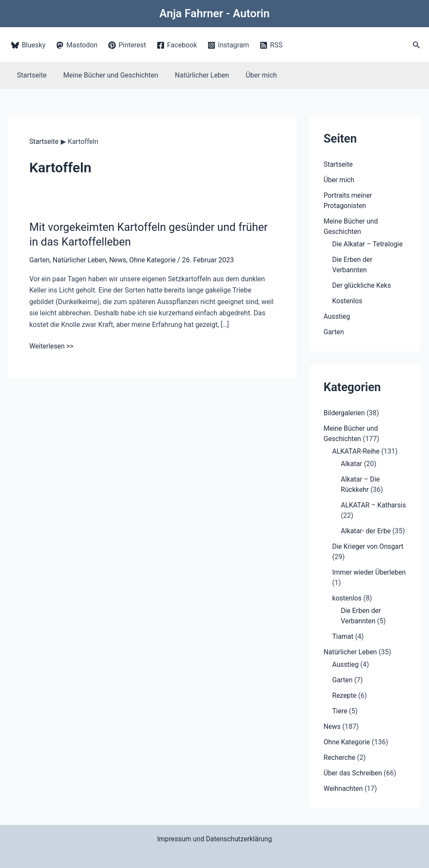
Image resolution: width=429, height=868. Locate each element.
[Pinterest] (127, 45)
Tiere (340, 711)
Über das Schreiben (353, 773)
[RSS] (271, 45)
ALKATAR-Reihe (356, 451)
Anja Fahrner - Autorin (214, 13)
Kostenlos (347, 301)
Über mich (251, 75)
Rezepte (344, 695)
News (119, 260)
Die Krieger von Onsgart (368, 546)
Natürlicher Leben (195, 75)
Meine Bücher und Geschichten (107, 75)
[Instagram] (228, 45)
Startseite (30, 75)
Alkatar (352, 464)
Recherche (340, 758)
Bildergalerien (344, 413)
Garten (40, 260)
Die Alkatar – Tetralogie (368, 244)
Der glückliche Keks (362, 285)
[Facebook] (177, 45)
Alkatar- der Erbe (366, 531)
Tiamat (343, 636)
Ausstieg (337, 316)
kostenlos (347, 598)
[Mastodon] (77, 45)
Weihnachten (343, 789)
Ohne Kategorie (154, 260)
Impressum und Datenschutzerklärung (215, 839)
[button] (417, 45)
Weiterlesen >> (52, 346)
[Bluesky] (28, 45)
